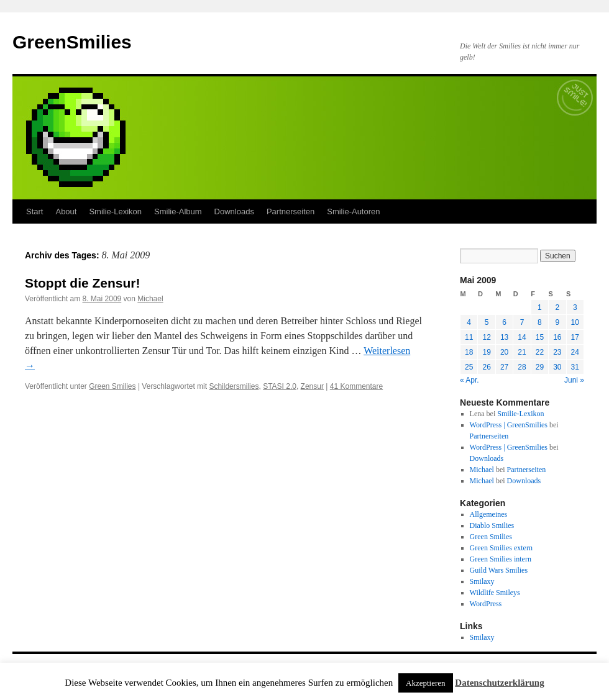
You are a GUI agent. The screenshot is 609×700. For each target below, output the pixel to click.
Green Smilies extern (501, 548)
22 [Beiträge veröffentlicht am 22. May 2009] (540, 352)
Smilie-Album (178, 211)
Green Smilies (112, 386)
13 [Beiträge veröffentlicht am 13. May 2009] (504, 337)
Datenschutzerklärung (499, 683)
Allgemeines (489, 514)
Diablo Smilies (492, 525)
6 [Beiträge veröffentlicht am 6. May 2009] (504, 322)
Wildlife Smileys (495, 593)
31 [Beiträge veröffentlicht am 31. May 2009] (575, 367)
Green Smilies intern (501, 559)
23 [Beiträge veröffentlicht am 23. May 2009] (557, 352)
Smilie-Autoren (353, 211)
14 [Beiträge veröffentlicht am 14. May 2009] (522, 337)
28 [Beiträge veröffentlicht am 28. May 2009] (522, 367)
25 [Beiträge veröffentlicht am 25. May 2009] (469, 367)
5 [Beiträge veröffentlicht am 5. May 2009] (487, 322)
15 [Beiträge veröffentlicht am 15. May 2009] (540, 337)
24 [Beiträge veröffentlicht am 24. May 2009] (575, 352)
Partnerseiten (291, 211)
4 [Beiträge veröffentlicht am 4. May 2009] (469, 322)
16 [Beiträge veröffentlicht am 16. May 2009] (557, 337)
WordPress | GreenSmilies (509, 425)
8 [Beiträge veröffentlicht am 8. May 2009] (540, 322)
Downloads (234, 211)
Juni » (574, 380)
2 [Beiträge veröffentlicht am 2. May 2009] (557, 307)
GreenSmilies (72, 42)
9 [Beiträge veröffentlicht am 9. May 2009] (557, 322)
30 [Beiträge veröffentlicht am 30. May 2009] (557, 367)
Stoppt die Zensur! (83, 283)
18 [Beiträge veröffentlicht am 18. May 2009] (469, 352)
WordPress (486, 604)
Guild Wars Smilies (499, 570)
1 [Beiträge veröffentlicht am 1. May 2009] (540, 307)
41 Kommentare (356, 386)
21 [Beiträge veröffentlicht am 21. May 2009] (522, 352)
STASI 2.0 (280, 386)
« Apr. (469, 380)
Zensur (312, 386)
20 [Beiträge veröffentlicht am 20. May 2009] (504, 352)
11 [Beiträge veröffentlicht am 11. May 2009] (469, 337)
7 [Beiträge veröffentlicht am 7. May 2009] (522, 322)
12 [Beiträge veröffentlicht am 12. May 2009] (486, 337)
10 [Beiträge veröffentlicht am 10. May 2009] (575, 322)
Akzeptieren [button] (426, 683)
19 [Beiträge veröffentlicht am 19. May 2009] (486, 352)
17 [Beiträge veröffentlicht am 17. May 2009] (575, 337)
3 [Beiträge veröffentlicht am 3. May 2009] (575, 307)
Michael (150, 299)
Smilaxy (482, 581)
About (66, 211)
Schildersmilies (234, 386)
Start (34, 211)
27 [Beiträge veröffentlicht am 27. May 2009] (504, 367)
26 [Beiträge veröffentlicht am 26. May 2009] (486, 367)
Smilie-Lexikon (115, 211)
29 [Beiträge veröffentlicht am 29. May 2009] (540, 367)
